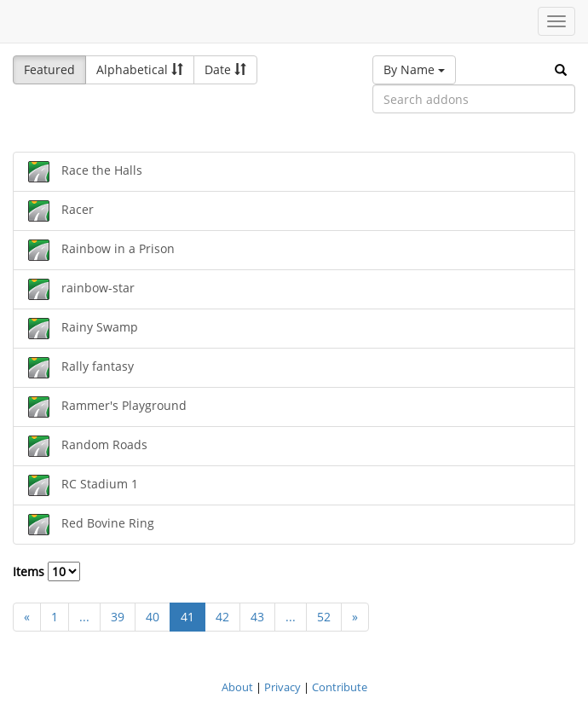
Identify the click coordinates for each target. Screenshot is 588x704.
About (237, 687)
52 (324, 617)
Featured (49, 69)
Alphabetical (140, 69)
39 (118, 617)
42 (222, 617)
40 (153, 617)
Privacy (282, 687)
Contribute (340, 687)
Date (225, 69)
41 (187, 617)
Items (46, 571)
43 (257, 617)
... (84, 617)
